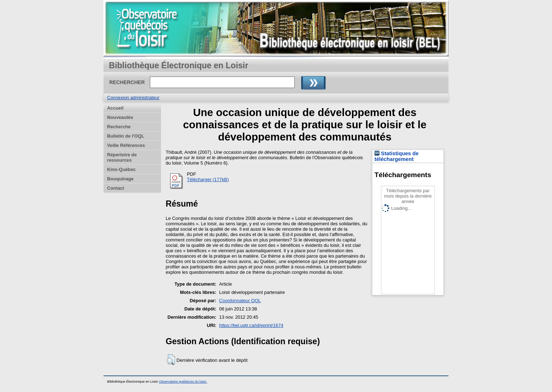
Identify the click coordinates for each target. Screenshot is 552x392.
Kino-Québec (121, 169)
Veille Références (126, 145)
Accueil (115, 108)
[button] (171, 360)
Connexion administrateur (133, 98)
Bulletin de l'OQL (126, 136)
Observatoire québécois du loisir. (183, 382)
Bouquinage (120, 179)
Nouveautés (120, 117)
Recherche (119, 127)
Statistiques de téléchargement (397, 156)
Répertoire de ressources (122, 157)
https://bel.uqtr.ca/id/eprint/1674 (251, 325)
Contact (116, 188)
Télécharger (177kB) (208, 179)
